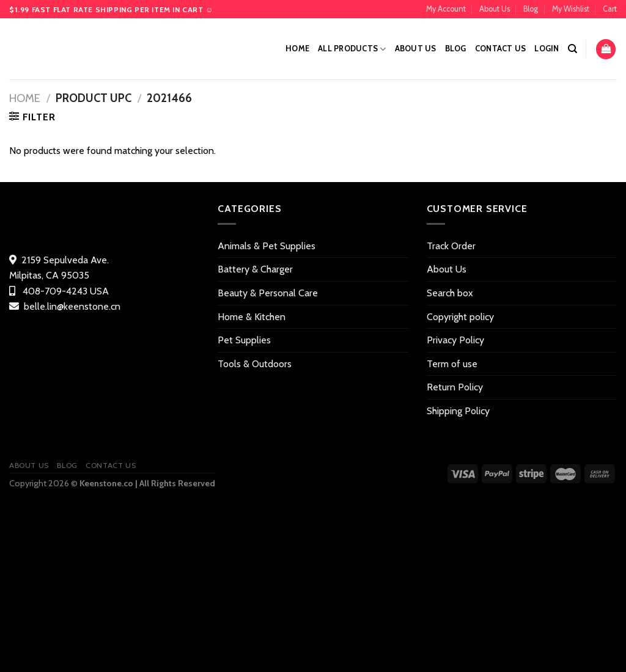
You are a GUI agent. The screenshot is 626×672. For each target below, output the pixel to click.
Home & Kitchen (252, 317)
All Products (352, 49)
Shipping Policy (458, 411)
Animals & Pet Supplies (267, 246)
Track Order (451, 246)
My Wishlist (571, 9)
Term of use (452, 364)
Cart (610, 9)
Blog (531, 9)
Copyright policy (460, 317)
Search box (450, 293)
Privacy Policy (455, 340)
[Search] (573, 49)
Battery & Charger (255, 269)
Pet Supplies (244, 340)
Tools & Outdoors (255, 364)
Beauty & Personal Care (268, 293)
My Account (446, 9)
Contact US (501, 49)
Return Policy (455, 387)
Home (297, 49)
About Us (495, 9)
